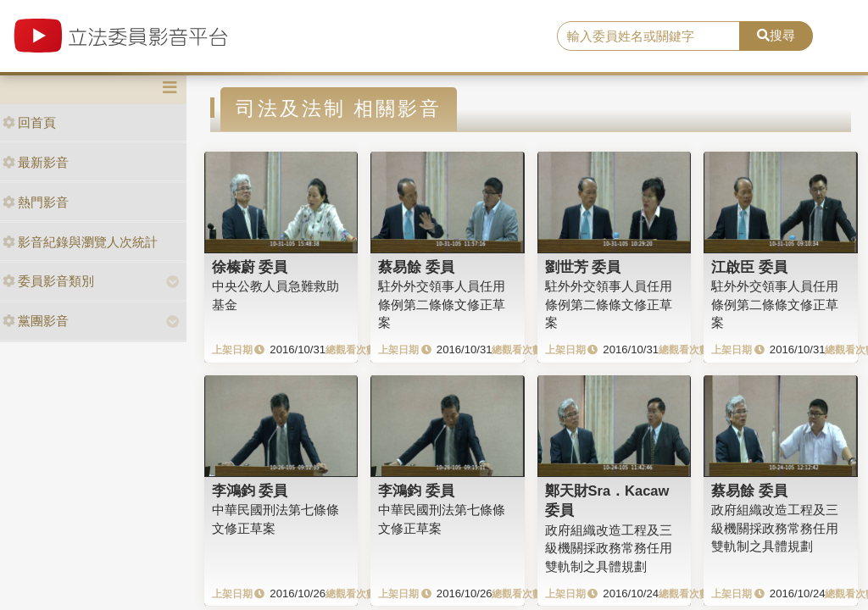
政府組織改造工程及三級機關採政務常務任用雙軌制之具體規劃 (609, 548)
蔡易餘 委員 (416, 267)
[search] (648, 36)
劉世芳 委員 (583, 267)
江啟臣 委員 (749, 267)
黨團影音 (36, 321)
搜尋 (776, 35)
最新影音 (36, 162)
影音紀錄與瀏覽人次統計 (80, 242)
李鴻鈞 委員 (250, 491)
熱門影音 (36, 202)
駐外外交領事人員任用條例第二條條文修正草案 (442, 304)
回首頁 (29, 122)
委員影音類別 (48, 281)
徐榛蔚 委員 (250, 267)
